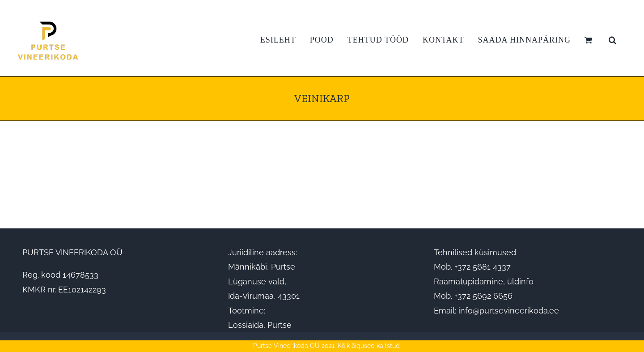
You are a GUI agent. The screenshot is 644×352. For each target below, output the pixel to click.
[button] (613, 40)
